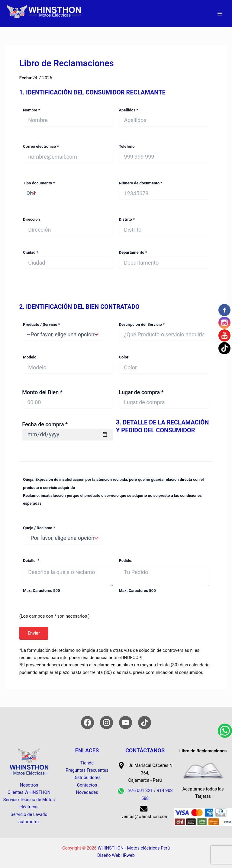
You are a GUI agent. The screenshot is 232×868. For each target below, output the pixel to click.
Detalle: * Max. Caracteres (68, 575)
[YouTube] (126, 723)
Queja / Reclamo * (116, 535)
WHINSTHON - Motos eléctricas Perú (134, 848)
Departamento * (164, 259)
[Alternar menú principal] (220, 13)
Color (164, 364)
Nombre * (68, 117)
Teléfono (164, 153)
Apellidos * (164, 117)
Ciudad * (68, 259)
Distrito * (164, 226)
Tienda (87, 763)
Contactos (87, 785)
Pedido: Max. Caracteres (164, 575)
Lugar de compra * (164, 399)
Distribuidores (87, 777)
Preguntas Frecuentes (87, 770)
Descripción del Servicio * (164, 331)
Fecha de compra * (68, 431)
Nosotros (29, 785)
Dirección (68, 226)
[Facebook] (87, 723)
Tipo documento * (68, 190)
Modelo (68, 364)
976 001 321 (141, 790)
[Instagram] (106, 723)
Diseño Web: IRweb (116, 855)
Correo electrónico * (68, 153)
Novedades (87, 792)
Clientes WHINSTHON (29, 792)
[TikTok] (145, 723)
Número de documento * (164, 190)
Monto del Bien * (68, 399)
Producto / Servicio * (68, 331)
